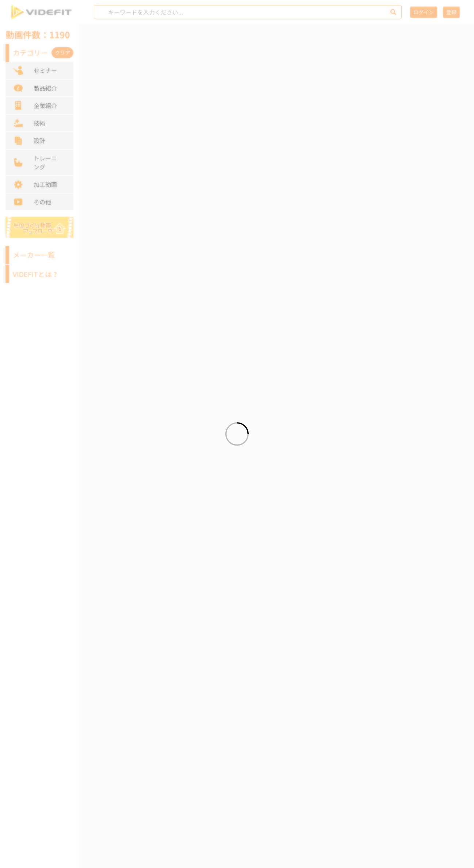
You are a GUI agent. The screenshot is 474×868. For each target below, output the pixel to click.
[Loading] (237, 434)
